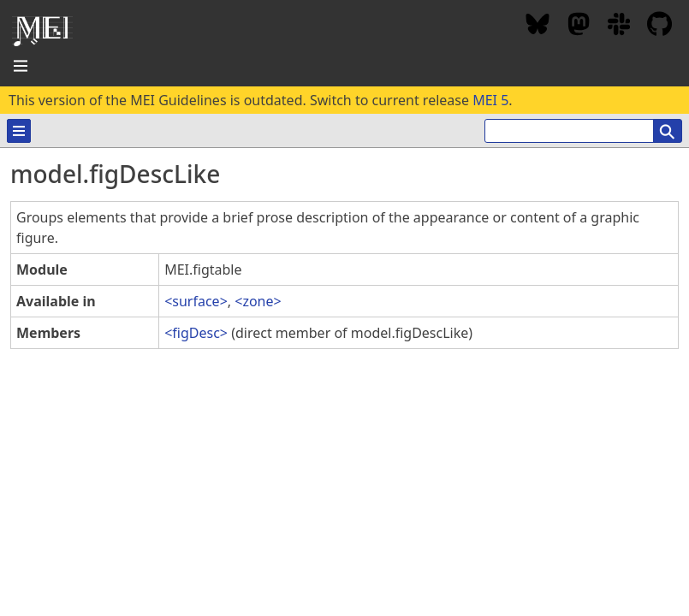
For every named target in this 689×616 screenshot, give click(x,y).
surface (196, 301)
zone (258, 301)
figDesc (196, 333)
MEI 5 (490, 100)
